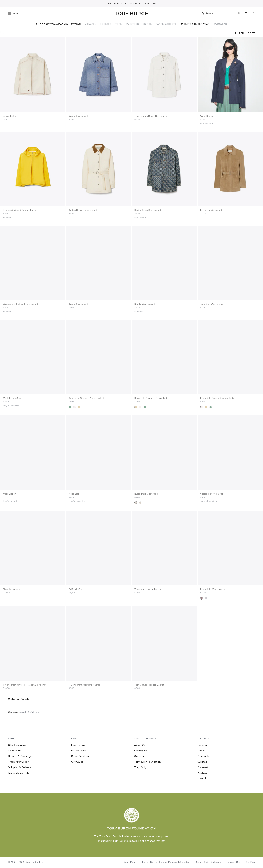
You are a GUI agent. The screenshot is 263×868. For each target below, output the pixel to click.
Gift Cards (77, 762)
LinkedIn (202, 778)
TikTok (201, 751)
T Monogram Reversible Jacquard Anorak (24, 685)
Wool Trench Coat (12, 398)
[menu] (14, 14)
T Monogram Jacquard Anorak (85, 685)
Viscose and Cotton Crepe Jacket (20, 304)
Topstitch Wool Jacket (212, 304)
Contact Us (15, 751)
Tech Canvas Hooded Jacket (149, 685)
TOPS (119, 24)
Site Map (250, 862)
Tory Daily (140, 767)
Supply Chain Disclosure (208, 862)
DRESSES (105, 24)
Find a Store (78, 745)
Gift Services (79, 751)
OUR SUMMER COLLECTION (142, 4)
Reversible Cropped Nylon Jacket (86, 398)
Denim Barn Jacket (78, 116)
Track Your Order (18, 762)
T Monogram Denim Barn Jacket (151, 116)
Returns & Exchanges (21, 756)
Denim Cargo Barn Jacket (148, 210)
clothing (13, 712)
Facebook (203, 756)
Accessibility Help (19, 773)
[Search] (217, 14)
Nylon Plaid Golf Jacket (147, 494)
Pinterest (203, 767)
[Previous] (8, 4)
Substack (203, 762)
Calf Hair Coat (76, 589)
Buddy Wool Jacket (145, 304)
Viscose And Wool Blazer (148, 589)
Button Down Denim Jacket (83, 210)
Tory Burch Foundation (147, 762)
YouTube (203, 773)
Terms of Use (233, 862)
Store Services (80, 756)
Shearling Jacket (11, 589)
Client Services (17, 745)
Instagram (203, 745)
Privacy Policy (129, 862)
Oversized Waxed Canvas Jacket (20, 210)
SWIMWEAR (220, 24)
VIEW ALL (90, 24)
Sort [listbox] (251, 33)
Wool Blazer (207, 116)
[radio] (70, 407)
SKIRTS (147, 24)
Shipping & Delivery (20, 767)
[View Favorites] (246, 14)
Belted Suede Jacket (211, 210)
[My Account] (239, 14)
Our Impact (141, 751)
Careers (139, 756)
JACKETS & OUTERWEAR (195, 24)
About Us (140, 745)
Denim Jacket (10, 116)
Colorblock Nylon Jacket (213, 494)
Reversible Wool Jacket (213, 589)
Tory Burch (131, 14)
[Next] (255, 4)
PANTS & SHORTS (166, 24)
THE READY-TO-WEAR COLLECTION (58, 24)
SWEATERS (132, 24)
